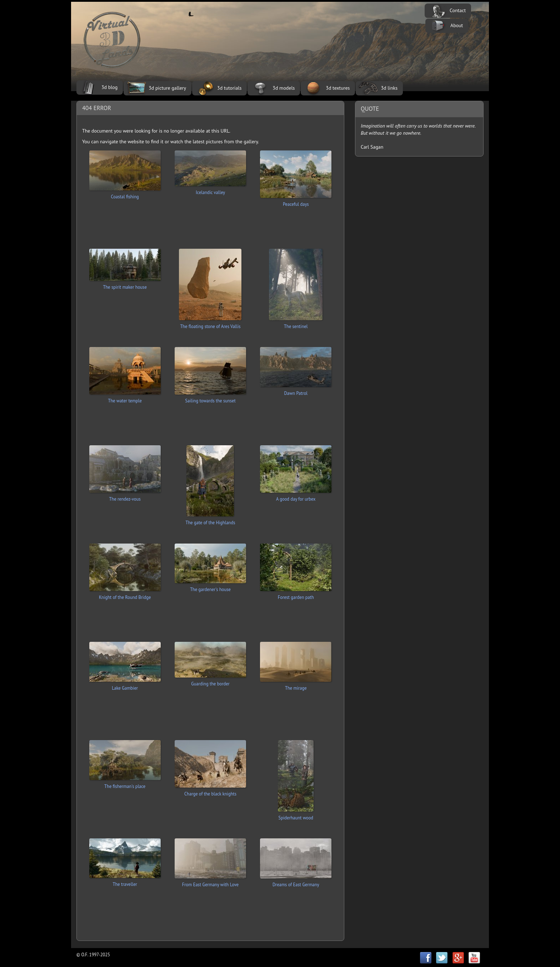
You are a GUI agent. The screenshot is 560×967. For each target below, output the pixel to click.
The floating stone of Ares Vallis (210, 326)
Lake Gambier (125, 688)
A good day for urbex (296, 499)
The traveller (125, 884)
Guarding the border (210, 684)
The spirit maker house (125, 287)
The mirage (296, 688)
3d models (284, 88)
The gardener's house (210, 589)
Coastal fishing (125, 197)
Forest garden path (296, 597)
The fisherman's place (125, 786)
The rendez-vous (125, 499)
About (457, 25)
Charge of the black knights (210, 794)
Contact (458, 10)
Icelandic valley (210, 192)
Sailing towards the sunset (210, 401)
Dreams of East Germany (296, 884)
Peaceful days (296, 204)
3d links (389, 88)
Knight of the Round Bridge (125, 597)
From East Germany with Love (210, 884)
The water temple (125, 401)
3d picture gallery (167, 88)
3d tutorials (229, 88)
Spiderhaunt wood (296, 818)
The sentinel (296, 326)
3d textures (338, 88)
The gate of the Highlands (211, 522)
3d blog (109, 87)
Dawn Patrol (296, 393)
